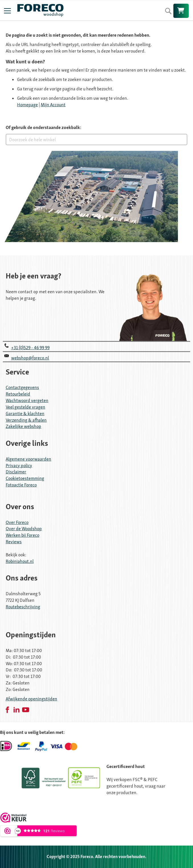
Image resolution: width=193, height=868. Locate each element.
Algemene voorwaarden (28, 459)
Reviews (14, 542)
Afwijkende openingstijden (31, 699)
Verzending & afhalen (26, 420)
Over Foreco (17, 522)
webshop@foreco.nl (30, 358)
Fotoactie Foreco (21, 485)
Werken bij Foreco (22, 535)
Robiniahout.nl (20, 561)
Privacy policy (19, 466)
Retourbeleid (18, 394)
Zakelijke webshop (23, 426)
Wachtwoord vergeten (27, 400)
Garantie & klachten (25, 414)
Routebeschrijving (23, 607)
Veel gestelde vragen (25, 407)
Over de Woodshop (24, 529)
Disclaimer (16, 472)
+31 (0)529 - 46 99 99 (30, 348)
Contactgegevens (22, 387)
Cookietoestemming (25, 478)
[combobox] (96, 140)
